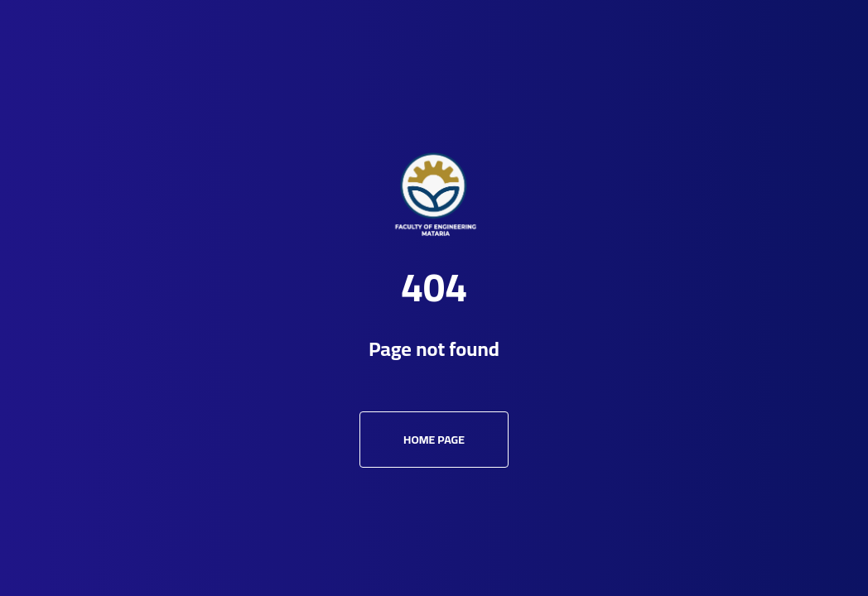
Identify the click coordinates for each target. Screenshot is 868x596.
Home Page (434, 440)
